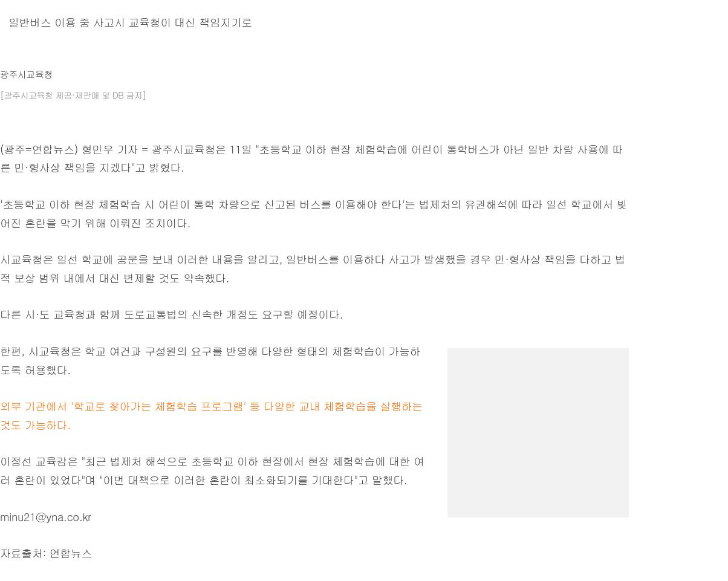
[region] (538, 424)
